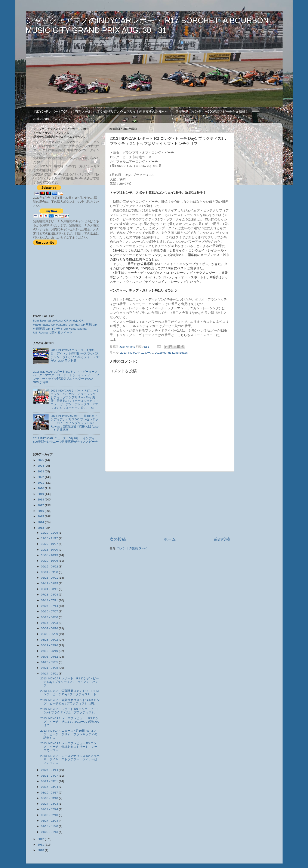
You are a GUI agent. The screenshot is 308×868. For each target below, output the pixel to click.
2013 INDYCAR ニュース (137, 353)
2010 (41, 850)
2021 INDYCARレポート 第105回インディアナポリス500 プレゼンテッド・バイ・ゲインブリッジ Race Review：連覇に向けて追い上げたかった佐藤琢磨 (75, 423)
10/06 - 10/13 (50, 555)
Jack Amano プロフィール (52, 119)
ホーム (170, 539)
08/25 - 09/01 (50, 578)
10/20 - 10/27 (50, 544)
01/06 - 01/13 (50, 832)
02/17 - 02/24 (50, 809)
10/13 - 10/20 (50, 550)
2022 (41, 477)
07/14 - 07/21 (50, 600)
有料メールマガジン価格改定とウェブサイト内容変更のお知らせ (122, 111)
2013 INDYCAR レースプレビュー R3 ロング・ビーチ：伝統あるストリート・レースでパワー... (69, 747)
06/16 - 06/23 (50, 623)
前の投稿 (222, 539)
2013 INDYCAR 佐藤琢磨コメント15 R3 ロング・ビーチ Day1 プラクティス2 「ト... (70, 693)
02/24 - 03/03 (50, 804)
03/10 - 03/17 (50, 793)
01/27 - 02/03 (50, 821)
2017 (41, 505)
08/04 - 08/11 (50, 589)
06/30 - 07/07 (50, 611)
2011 (41, 845)
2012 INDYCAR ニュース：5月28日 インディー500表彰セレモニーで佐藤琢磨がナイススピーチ (66, 440)
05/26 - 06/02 (50, 640)
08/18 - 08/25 (50, 583)
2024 (41, 466)
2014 (41, 522)
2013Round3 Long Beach (171, 353)
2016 (41, 511)
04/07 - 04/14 (50, 770)
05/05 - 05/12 (50, 657)
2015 (41, 516)
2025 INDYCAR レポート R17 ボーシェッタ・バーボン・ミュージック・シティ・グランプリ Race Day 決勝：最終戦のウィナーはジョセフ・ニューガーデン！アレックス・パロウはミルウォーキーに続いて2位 (75, 399)
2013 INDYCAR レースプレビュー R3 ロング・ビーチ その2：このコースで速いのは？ (70, 722)
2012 (41, 839)
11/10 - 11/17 (50, 538)
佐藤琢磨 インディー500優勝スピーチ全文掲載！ (212, 111)
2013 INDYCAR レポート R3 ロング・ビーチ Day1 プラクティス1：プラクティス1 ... (70, 711)
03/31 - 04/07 (50, 776)
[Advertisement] (170, 504)
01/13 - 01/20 (50, 826)
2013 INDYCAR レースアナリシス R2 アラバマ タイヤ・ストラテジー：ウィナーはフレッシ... (70, 759)
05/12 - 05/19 (50, 651)
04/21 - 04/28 (50, 668)
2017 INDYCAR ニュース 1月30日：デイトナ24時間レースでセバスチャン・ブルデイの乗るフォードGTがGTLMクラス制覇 (75, 355)
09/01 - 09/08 (50, 572)
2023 (41, 471)
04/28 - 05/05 (50, 662)
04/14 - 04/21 (50, 674)
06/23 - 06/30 (50, 617)
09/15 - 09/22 (50, 567)
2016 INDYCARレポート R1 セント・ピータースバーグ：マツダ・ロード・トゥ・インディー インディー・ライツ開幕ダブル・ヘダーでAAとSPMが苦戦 (67, 377)
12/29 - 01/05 (50, 533)
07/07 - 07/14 (50, 606)
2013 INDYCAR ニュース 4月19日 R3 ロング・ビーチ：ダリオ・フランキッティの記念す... (69, 734)
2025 (41, 460)
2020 (41, 488)
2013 (41, 528)
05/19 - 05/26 (50, 645)
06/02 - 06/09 (50, 634)
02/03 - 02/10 (50, 815)
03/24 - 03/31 (50, 781)
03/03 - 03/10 (50, 798)
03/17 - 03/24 (50, 787)
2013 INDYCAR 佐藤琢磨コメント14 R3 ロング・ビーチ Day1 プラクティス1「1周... (70, 702)
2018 (41, 500)
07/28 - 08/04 (50, 595)
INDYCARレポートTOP (51, 111)
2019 (41, 494)
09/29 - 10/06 (50, 561)
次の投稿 (118, 539)
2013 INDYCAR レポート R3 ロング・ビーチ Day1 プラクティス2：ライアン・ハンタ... (69, 682)
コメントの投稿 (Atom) (132, 548)
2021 (41, 483)
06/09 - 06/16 (50, 628)
